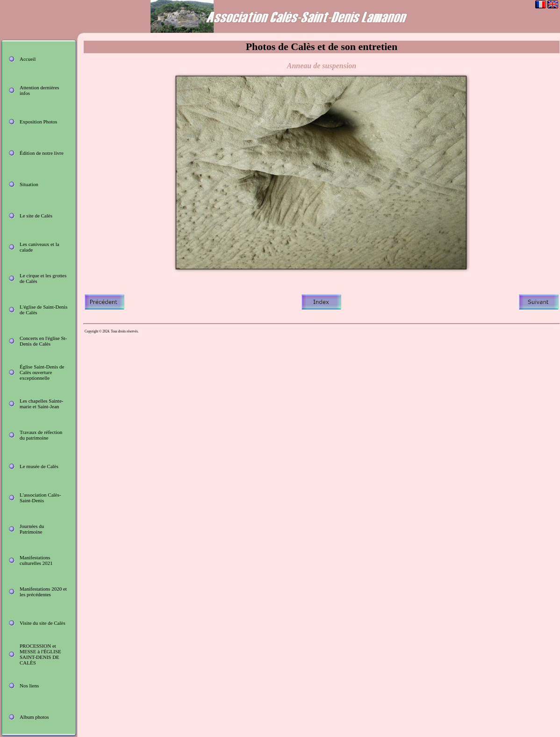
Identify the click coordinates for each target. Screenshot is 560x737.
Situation (29, 184)
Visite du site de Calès (43, 623)
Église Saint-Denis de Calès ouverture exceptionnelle (42, 372)
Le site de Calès (36, 216)
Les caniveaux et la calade (39, 247)
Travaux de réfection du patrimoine (41, 435)
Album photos (34, 717)
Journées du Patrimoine (32, 529)
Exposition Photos (38, 122)
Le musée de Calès (39, 466)
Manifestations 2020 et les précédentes (43, 592)
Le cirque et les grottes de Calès (43, 278)
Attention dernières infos (39, 90)
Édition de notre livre (42, 153)
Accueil (28, 59)
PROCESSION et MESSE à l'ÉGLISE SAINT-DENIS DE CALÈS (40, 654)
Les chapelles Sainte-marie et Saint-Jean (41, 404)
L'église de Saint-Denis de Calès (43, 310)
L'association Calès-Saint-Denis (40, 498)
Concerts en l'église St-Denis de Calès (43, 341)
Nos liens (29, 686)
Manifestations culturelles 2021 (36, 560)
